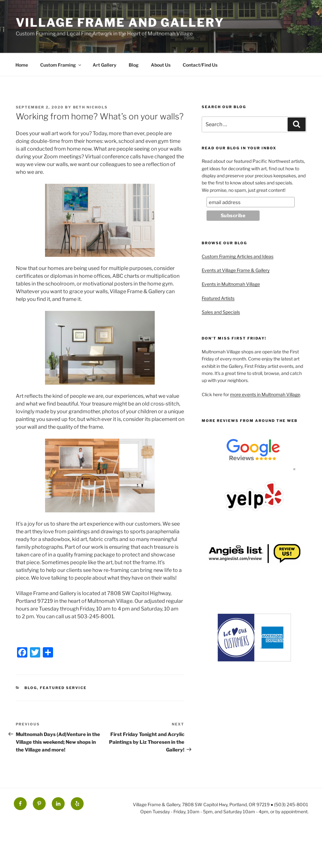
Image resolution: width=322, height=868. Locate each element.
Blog (134, 65)
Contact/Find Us (200, 65)
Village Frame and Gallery (120, 23)
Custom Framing (61, 65)
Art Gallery (105, 65)
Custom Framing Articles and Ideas (238, 256)
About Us (161, 65)
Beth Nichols (91, 107)
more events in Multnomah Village (265, 394)
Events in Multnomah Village (231, 284)
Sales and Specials (221, 312)
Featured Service (63, 688)
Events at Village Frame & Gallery (236, 270)
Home (22, 65)
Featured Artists (218, 298)
